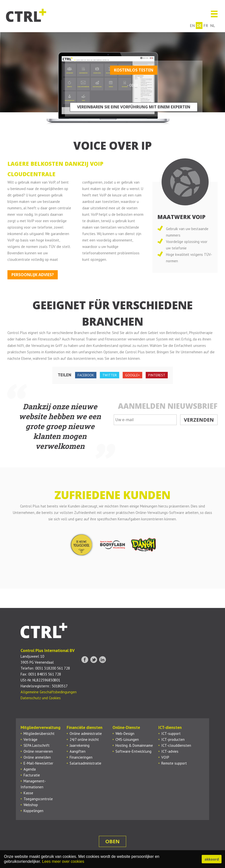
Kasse (28, 793)
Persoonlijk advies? (33, 275)
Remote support (174, 763)
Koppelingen (33, 811)
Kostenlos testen (134, 70)
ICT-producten (173, 739)
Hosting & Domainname (134, 745)
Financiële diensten (84, 727)
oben (112, 841)
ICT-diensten (170, 727)
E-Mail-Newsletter (38, 763)
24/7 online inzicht (84, 739)
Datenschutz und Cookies (41, 698)
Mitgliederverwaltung (41, 727)
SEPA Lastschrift (37, 745)
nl (214, 25)
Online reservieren (38, 751)
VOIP (165, 757)
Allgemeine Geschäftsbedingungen (49, 692)
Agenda (30, 769)
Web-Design (125, 734)
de (201, 25)
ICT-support (171, 734)
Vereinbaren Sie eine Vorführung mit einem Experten (134, 107)
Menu (212, 14)
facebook (86, 375)
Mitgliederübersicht (39, 734)
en (194, 25)
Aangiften (78, 751)
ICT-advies (170, 751)
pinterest (157, 375)
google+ (132, 375)
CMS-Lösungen (127, 739)
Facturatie (32, 775)
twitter (110, 375)
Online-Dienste (126, 727)
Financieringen (81, 757)
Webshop (31, 805)
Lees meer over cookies (63, 861)
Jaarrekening (80, 745)
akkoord (212, 859)
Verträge (30, 739)
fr (207, 25)
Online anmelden (37, 757)
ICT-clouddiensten (176, 745)
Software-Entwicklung (133, 751)
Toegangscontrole (38, 799)
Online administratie (86, 734)
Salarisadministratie (85, 763)
